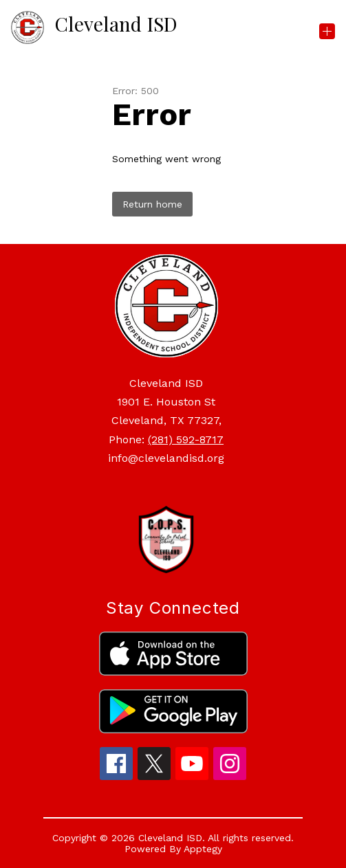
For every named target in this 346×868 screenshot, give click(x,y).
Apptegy (203, 849)
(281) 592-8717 (186, 439)
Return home (152, 204)
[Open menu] (327, 31)
